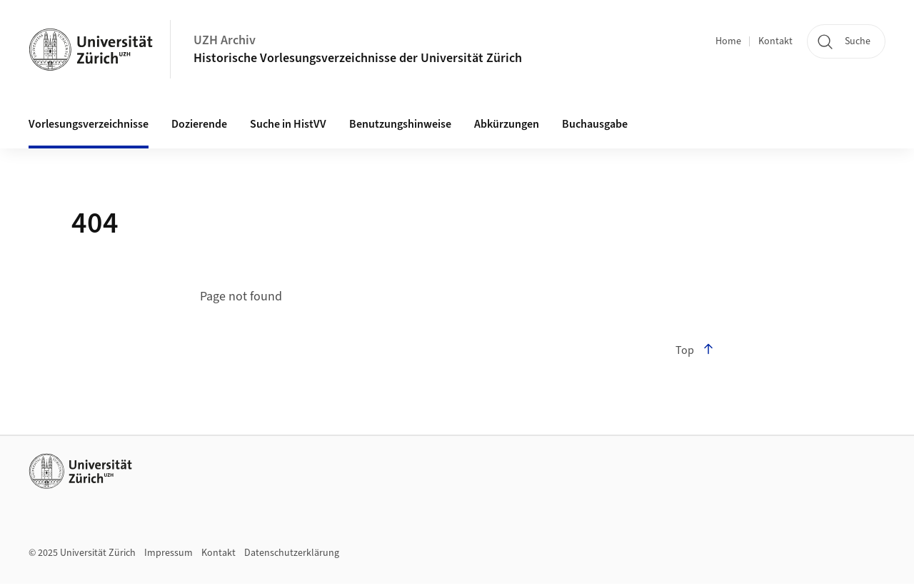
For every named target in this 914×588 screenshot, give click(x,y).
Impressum (169, 553)
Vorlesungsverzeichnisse (89, 124)
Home (728, 41)
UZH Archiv (225, 40)
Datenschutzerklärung (292, 553)
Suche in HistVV (288, 124)
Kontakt (775, 41)
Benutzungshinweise (400, 124)
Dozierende (199, 124)
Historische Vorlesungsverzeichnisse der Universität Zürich (358, 58)
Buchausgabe (595, 124)
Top (695, 350)
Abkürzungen (507, 124)
